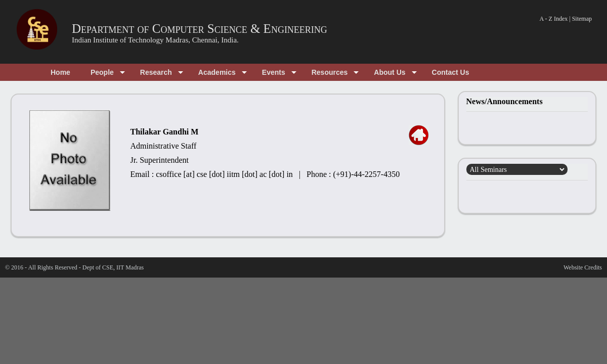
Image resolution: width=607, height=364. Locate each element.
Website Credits (583, 267)
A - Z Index (554, 19)
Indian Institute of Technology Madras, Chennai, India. (155, 40)
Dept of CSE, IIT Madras (113, 267)
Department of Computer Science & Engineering (200, 29)
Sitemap (582, 19)
